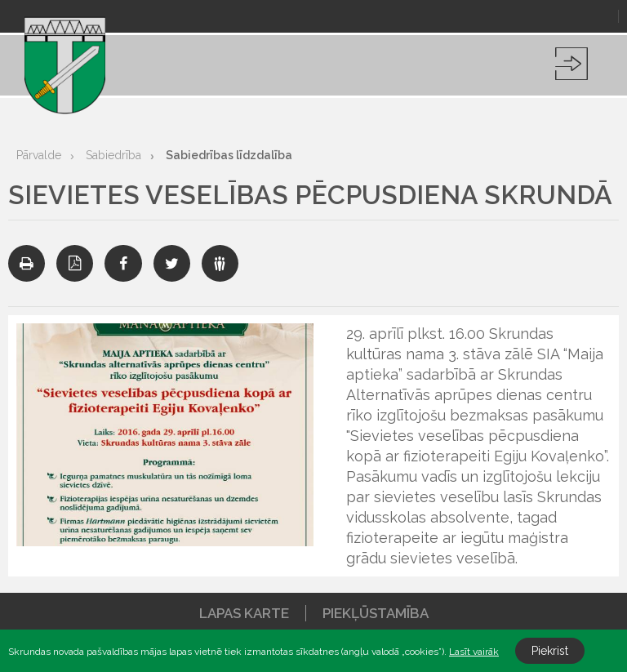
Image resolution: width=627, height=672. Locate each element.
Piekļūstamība (376, 613)
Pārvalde (39, 155)
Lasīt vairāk (474, 652)
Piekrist (550, 651)
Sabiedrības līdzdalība (229, 155)
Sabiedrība (113, 155)
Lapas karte (244, 613)
